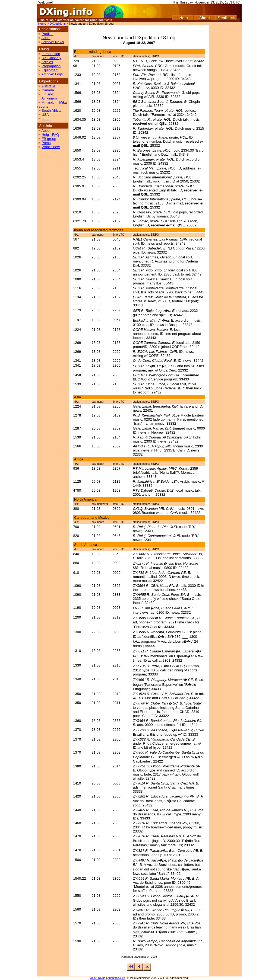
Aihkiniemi (50, 98)
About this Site (116, 978)
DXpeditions (58, 24)
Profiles (47, 34)
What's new (51, 147)
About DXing (98, 978)
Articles (47, 62)
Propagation (51, 66)
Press (46, 143)
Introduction (51, 54)
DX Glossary (51, 58)
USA (45, 115)
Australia (48, 86)
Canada (48, 90)
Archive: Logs (52, 74)
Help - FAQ (50, 135)
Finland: (48, 94)
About (46, 131)
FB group (49, 139)
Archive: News (53, 42)
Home (42, 24)
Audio (46, 38)
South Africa (51, 111)
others (46, 119)
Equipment (50, 70)
